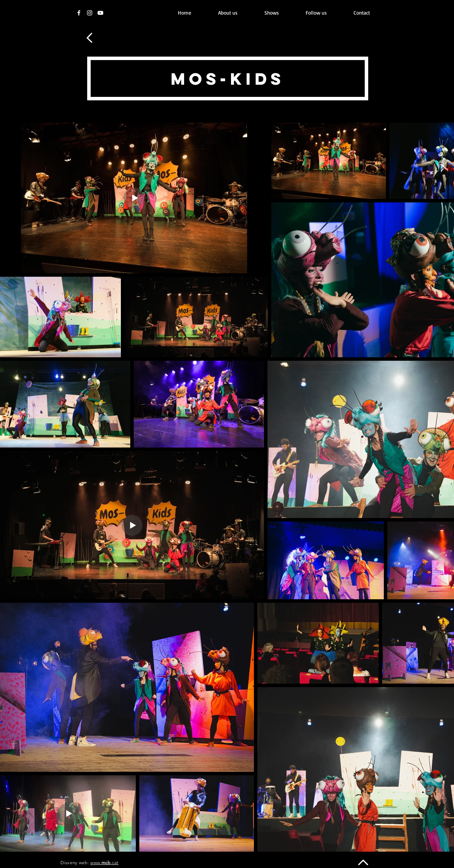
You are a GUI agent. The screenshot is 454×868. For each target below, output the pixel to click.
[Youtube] (100, 13)
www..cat (104, 863)
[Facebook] (79, 13)
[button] (272, 13)
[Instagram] (90, 13)
